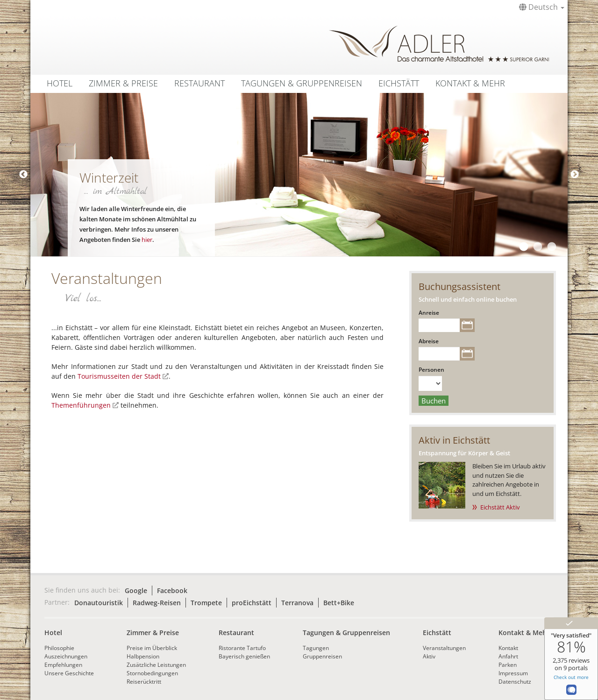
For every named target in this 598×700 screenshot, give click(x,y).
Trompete (206, 603)
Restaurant (199, 83)
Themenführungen (81, 405)
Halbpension (143, 656)
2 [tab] (537, 247)
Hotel (60, 83)
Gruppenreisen (322, 656)
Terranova (297, 603)
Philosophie (59, 648)
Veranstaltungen (444, 648)
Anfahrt (508, 656)
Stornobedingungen (152, 673)
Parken (508, 665)
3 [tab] (551, 247)
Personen (431, 370)
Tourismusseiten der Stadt (119, 376)
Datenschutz (515, 682)
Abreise (429, 341)
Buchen (434, 401)
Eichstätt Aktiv (500, 507)
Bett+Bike (339, 603)
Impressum (513, 673)
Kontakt (508, 648)
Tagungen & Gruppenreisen (302, 83)
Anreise (429, 313)
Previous (23, 175)
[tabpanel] (299, 175)
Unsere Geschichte (69, 673)
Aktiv (429, 656)
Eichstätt (399, 83)
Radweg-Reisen (157, 603)
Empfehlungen (63, 665)
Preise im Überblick (152, 648)
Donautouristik (99, 603)
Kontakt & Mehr (470, 83)
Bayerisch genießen (244, 656)
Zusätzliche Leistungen (156, 665)
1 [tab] (523, 247)
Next (575, 175)
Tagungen (316, 648)
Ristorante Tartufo (242, 648)
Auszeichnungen (66, 656)
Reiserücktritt (144, 682)
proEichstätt (252, 603)
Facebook (172, 590)
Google (136, 590)
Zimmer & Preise (123, 83)
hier (147, 240)
